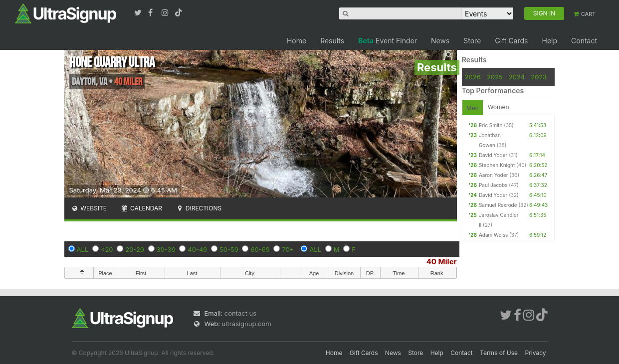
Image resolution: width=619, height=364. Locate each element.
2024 (517, 77)
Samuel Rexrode (498, 205)
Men (473, 108)
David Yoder (493, 155)
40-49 (197, 249)
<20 (107, 249)
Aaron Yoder (494, 175)
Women (499, 107)
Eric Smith (491, 125)
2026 (473, 77)
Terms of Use (499, 353)
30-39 (166, 249)
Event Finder (388, 41)
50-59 (229, 249)
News (440, 41)
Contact (584, 41)
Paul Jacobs (493, 185)
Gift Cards (511, 41)
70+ (288, 249)
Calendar (141, 208)
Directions (199, 208)
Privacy (536, 353)
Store (472, 41)
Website (89, 208)
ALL (83, 249)
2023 (539, 77)
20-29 (135, 249)
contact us (240, 313)
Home (297, 41)
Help (549, 41)
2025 (495, 77)
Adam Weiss (493, 235)
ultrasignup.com (247, 324)
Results (332, 41)
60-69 (260, 249)
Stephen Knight (497, 165)
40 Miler (442, 262)
